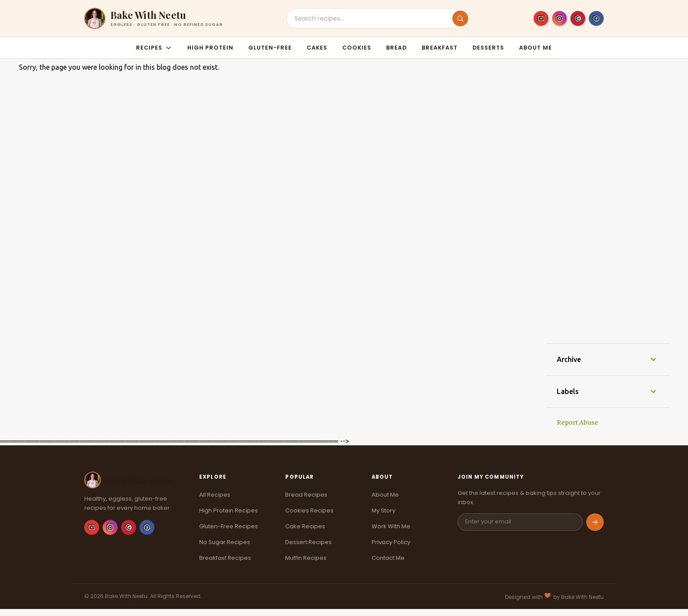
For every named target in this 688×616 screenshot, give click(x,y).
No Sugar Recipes (225, 542)
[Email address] (520, 522)
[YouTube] (541, 18)
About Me (536, 48)
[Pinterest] (578, 18)
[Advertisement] (608, 201)
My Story (383, 510)
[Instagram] (559, 18)
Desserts (488, 48)
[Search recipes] (373, 18)
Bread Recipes (306, 495)
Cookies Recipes (309, 510)
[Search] (460, 18)
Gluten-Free (270, 48)
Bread (396, 48)
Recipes (154, 48)
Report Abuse (577, 423)
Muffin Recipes (306, 558)
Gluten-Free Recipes (229, 526)
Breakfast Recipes (225, 558)
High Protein (210, 48)
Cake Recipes (305, 526)
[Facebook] (596, 18)
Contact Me (388, 558)
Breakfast (440, 48)
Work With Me (391, 526)
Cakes (317, 48)
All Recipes (215, 495)
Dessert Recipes (308, 542)
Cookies (357, 48)
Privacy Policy (391, 542)
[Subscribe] (595, 522)
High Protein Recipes (229, 510)
